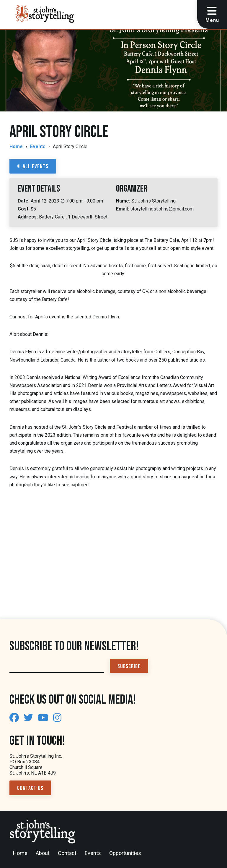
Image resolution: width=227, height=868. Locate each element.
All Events (33, 166)
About (43, 853)
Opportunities (125, 853)
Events (38, 146)
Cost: (24, 209)
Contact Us (30, 788)
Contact (67, 853)
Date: (24, 201)
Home (16, 146)
